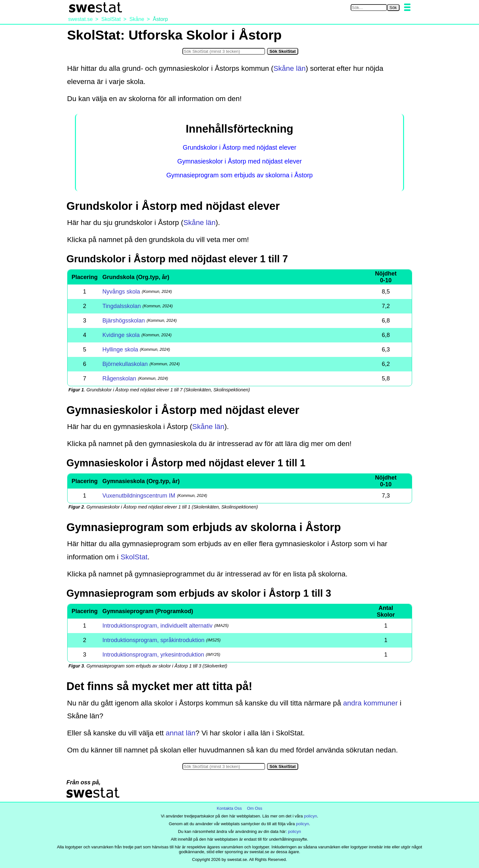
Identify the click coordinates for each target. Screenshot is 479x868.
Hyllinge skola (120, 350)
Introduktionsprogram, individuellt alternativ (157, 626)
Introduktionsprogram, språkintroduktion (153, 640)
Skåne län (290, 68)
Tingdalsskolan (121, 306)
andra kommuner (370, 703)
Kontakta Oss (229, 808)
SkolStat (134, 557)
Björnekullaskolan (125, 364)
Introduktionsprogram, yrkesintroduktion (153, 655)
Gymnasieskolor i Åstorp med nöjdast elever (240, 161)
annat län (181, 733)
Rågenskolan (119, 378)
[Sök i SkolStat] (224, 51)
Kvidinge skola (121, 335)
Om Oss (255, 808)
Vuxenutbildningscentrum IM (139, 496)
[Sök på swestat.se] (369, 8)
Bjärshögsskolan (124, 321)
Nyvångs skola (121, 292)
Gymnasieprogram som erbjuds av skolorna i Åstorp (240, 175)
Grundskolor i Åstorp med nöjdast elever (240, 147)
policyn (310, 816)
